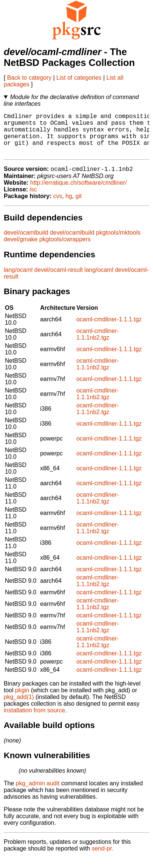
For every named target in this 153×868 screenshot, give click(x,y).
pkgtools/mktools (118, 243)
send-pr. (103, 859)
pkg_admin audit (38, 793)
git (79, 206)
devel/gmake (21, 249)
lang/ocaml (18, 280)
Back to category (29, 78)
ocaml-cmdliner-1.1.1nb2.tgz (98, 344)
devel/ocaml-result (59, 280)
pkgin (22, 700)
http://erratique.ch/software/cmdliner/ (79, 193)
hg (69, 206)
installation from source (35, 720)
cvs (58, 206)
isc (33, 199)
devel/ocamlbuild (26, 243)
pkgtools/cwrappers (65, 249)
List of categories (79, 78)
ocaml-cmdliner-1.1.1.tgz (109, 329)
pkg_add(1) (19, 707)
